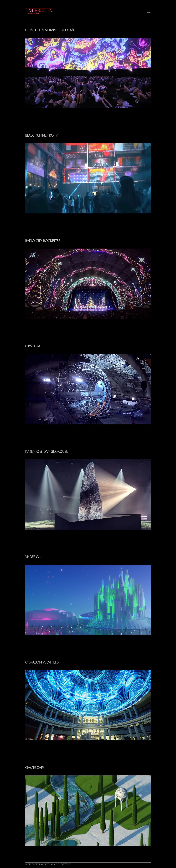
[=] (150, 12)
